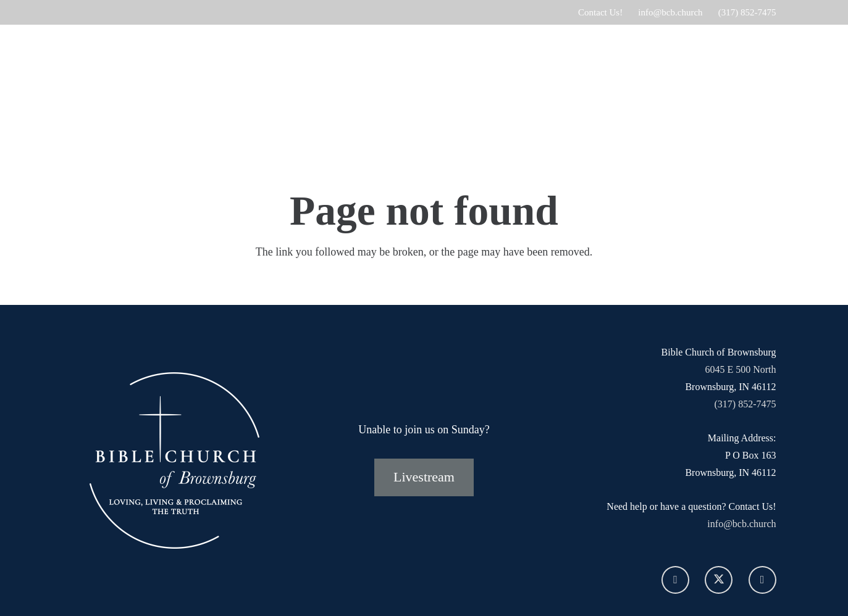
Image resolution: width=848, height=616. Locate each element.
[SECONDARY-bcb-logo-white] (141, 90)
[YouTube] (762, 580)
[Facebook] (675, 580)
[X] (719, 580)
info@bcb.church (741, 524)
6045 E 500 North (740, 369)
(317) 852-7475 (745, 404)
